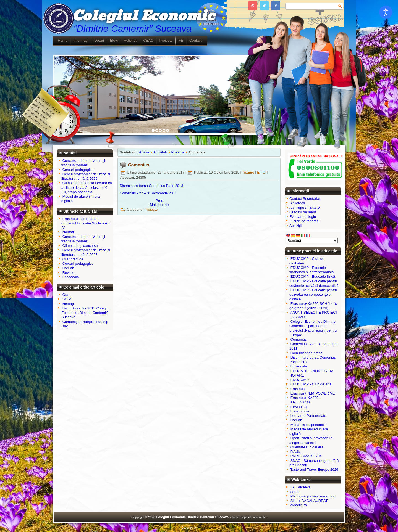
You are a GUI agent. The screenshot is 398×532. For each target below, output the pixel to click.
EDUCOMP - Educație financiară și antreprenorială (311, 270)
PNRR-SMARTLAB (306, 456)
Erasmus (298, 389)
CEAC (148, 40)
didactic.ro (299, 505)
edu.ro (296, 492)
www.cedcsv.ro (207, 528)
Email (262, 172)
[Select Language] (312, 241)
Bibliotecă (297, 203)
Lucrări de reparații (304, 221)
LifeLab (296, 420)
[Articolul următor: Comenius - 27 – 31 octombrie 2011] (159, 205)
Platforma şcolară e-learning (313, 496)
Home (63, 40)
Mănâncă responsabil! (308, 425)
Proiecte (166, 40)
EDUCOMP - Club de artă (311, 384)
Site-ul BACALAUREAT (309, 501)
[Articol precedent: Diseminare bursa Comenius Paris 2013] (159, 201)
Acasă (144, 152)
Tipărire (249, 172)
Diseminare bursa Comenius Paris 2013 (151, 186)
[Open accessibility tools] (386, 12)
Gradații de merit (303, 212)
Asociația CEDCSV (305, 208)
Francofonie (300, 411)
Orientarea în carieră (307, 447)
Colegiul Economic (143, 16)
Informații (81, 40)
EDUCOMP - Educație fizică (313, 276)
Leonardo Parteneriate (308, 416)
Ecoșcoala (299, 366)
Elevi (114, 40)
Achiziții (295, 226)
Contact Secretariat (305, 199)
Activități (130, 40)
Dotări (99, 40)
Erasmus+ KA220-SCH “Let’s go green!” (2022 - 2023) (313, 306)
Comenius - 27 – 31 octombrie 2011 (148, 193)
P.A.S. (295, 452)
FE (181, 40)
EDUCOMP (300, 380)
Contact (196, 40)
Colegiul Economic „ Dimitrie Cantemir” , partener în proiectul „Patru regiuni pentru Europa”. (313, 328)
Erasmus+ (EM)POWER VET (314, 393)
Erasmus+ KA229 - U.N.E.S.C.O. (305, 400)
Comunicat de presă (307, 353)
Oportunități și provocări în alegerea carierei (311, 440)
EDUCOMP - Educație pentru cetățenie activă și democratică (314, 283)
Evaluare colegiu (303, 217)
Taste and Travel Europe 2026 (314, 469)
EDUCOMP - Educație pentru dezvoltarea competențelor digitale (313, 295)
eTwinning (299, 407)
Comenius (139, 165)
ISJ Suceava (301, 487)
